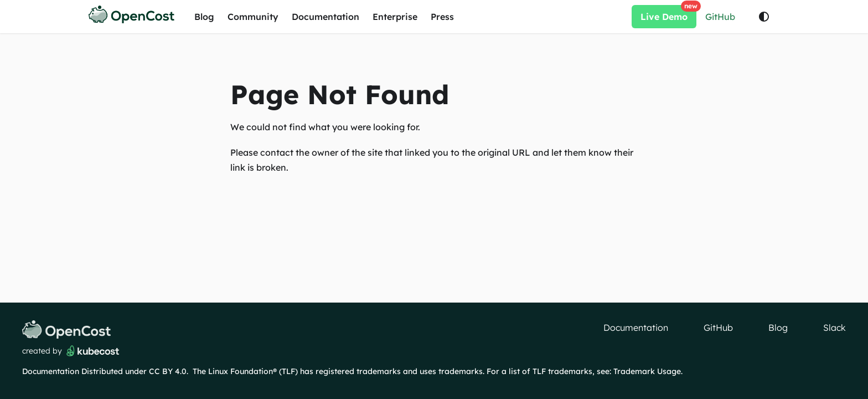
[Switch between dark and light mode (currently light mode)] (764, 17)
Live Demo (668, 14)
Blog (204, 17)
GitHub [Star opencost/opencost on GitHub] (720, 17)
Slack (835, 328)
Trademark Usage (647, 371)
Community (253, 17)
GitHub (718, 328)
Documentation (325, 17)
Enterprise (395, 17)
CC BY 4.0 (168, 371)
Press (442, 17)
